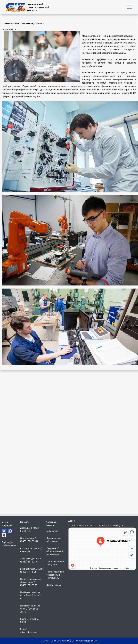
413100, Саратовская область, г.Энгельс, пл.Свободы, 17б (96, 526)
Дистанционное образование (54, 540)
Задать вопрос (54, 585)
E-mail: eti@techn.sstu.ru (29, 631)
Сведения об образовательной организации (55, 551)
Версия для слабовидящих (9, 544)
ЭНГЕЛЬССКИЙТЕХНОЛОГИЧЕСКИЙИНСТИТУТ (38, 8)
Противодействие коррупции (55, 563)
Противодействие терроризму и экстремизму (55, 575)
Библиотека (52, 531)
